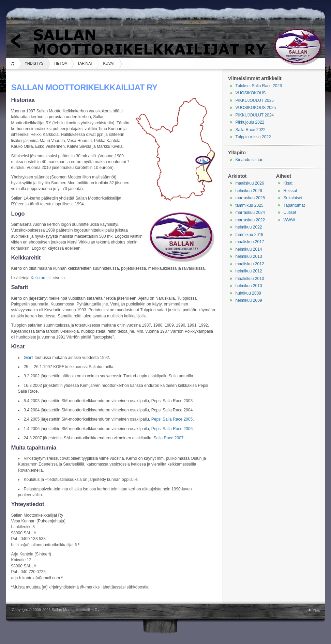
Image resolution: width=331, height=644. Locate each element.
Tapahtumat (294, 205)
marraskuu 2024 (250, 213)
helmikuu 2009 (249, 300)
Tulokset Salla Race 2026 (259, 86)
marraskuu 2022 (250, 220)
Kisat (288, 183)
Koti (14, 64)
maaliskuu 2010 (250, 279)
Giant (29, 358)
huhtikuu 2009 (248, 293)
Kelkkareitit (41, 278)
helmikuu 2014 (249, 249)
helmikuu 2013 (249, 256)
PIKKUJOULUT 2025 (255, 100)
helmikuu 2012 (249, 271)
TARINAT (85, 63)
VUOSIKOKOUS (251, 93)
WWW (289, 220)
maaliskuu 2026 (250, 183)
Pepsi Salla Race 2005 (172, 419)
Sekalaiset (293, 198)
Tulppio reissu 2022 (253, 137)
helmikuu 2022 (249, 227)
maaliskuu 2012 (250, 264)
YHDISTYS (34, 63)
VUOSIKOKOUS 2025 (256, 108)
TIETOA (61, 63)
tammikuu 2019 (250, 235)
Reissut (290, 191)
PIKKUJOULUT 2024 (255, 115)
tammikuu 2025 (250, 205)
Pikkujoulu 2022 (250, 122)
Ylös (316, 610)
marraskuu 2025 (250, 198)
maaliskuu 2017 (250, 242)
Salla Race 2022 (251, 130)
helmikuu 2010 (249, 286)
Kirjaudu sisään (250, 160)
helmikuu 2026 (249, 191)
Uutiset (290, 213)
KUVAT (109, 63)
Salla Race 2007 (168, 438)
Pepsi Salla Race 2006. (173, 429)
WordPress (8, 610)
